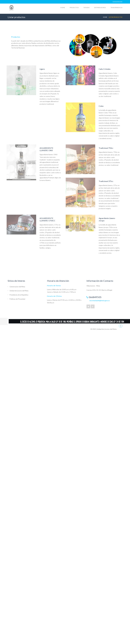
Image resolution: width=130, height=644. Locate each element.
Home (63, 8)
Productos (74, 8)
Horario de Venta (54, 286)
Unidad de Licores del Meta (19, 291)
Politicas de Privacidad (17, 299)
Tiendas (86, 8)
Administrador (117, 2)
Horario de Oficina (54, 296)
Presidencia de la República (19, 295)
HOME (105, 17)
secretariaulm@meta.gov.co (100, 300)
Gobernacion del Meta (17, 287)
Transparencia (116, 8)
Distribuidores (100, 8)
